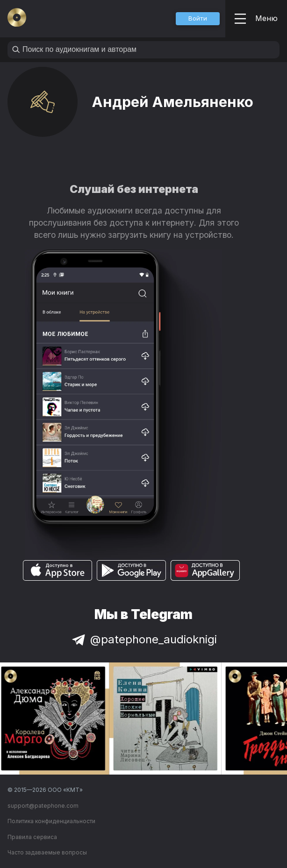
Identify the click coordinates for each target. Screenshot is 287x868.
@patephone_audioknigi (143, 639)
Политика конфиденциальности (51, 821)
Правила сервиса (32, 837)
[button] (198, 19)
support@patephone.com (43, 806)
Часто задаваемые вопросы (47, 852)
